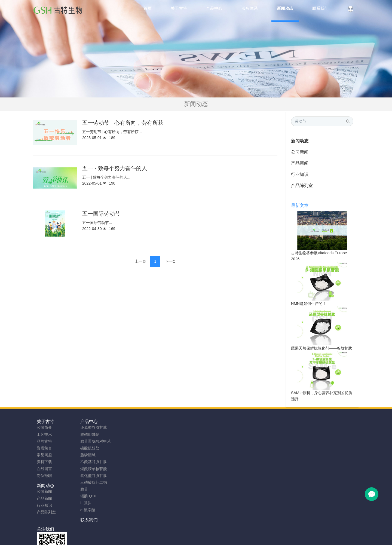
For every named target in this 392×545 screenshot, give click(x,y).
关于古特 (45, 422)
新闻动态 (300, 141)
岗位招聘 (44, 476)
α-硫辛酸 (85, 510)
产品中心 (86, 422)
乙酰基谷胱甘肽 (91, 462)
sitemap (160, 532)
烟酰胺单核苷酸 (91, 469)
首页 (148, 8)
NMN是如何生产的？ (309, 304)
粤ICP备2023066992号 (219, 532)
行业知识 (300, 174)
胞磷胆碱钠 (87, 434)
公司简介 (44, 427)
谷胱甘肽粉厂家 (129, 539)
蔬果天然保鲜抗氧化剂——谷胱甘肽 (321, 348)
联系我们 (168, 422)
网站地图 (178, 532)
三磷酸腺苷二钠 (91, 482)
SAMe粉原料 (265, 539)
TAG (192, 532)
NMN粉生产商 (158, 539)
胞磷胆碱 (85, 455)
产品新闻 (300, 163)
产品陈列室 (302, 186)
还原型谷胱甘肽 (91, 427)
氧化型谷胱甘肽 (91, 476)
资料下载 (44, 462)
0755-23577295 (304, 433)
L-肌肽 (83, 503)
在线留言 (44, 469)
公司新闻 (300, 152)
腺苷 (81, 489)
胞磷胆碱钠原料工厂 (191, 539)
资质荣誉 (44, 448)
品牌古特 (44, 441)
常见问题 (44, 455)
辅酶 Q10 (85, 496)
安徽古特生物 (152, 525)
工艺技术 (44, 434)
